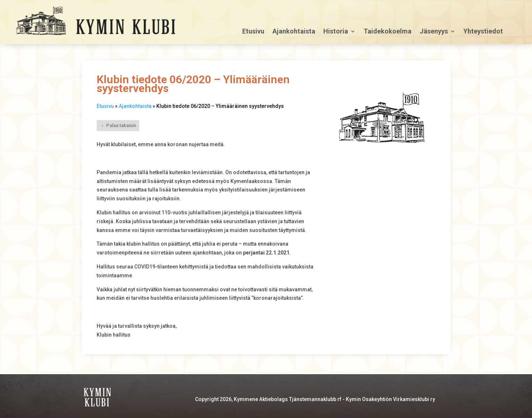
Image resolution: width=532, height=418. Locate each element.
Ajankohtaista (294, 32)
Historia (336, 32)
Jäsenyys (434, 32)
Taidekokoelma (387, 32)
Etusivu (253, 32)
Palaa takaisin (121, 125)
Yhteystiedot (483, 32)
